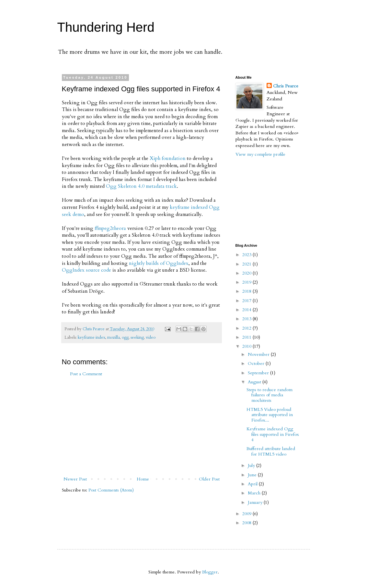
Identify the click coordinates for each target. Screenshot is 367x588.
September (259, 373)
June (253, 475)
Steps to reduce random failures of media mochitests (270, 395)
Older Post (209, 479)
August (255, 382)
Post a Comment (86, 374)
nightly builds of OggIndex (159, 263)
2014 (247, 310)
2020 (247, 273)
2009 (247, 514)
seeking (137, 338)
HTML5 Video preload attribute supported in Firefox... (270, 415)
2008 (247, 523)
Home (143, 479)
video (151, 338)
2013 (247, 319)
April (253, 484)
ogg (125, 338)
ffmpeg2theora (110, 228)
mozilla (114, 338)
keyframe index (92, 338)
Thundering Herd (106, 27)
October (257, 363)
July (252, 465)
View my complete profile (260, 154)
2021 (247, 264)
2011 (247, 337)
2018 (247, 291)
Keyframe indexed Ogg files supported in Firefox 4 (273, 434)
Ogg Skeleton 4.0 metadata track (141, 186)
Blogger (210, 572)
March (255, 493)
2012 (247, 328)
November (259, 354)
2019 (247, 282)
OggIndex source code (86, 270)
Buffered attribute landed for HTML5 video (271, 451)
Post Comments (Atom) (111, 490)
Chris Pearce (286, 86)
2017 (247, 301)
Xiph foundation (168, 158)
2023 (247, 255)
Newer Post (75, 479)
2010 (247, 346)
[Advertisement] (142, 426)
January (256, 502)
